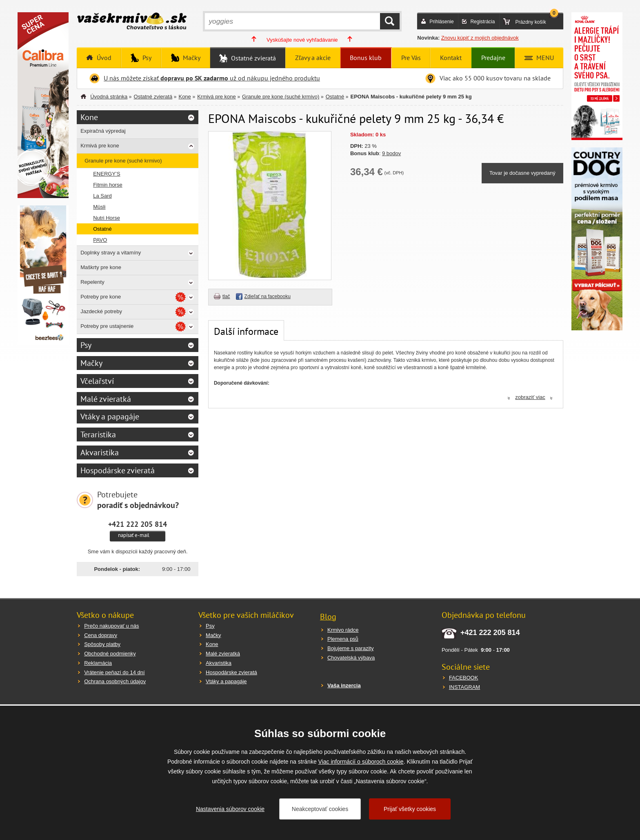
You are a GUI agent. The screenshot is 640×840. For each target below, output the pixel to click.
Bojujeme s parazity (350, 648)
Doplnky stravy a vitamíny (111, 253)
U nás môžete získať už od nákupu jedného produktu (212, 78)
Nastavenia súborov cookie (230, 809)
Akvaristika (100, 452)
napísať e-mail (134, 535)
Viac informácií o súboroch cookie (361, 762)
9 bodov (391, 153)
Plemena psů (343, 639)
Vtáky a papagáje (110, 417)
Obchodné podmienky (110, 654)
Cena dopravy (101, 635)
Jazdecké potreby (101, 311)
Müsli (99, 207)
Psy (146, 58)
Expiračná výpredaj (103, 131)
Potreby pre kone (101, 297)
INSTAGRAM (464, 687)
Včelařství (97, 381)
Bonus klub (366, 58)
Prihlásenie (441, 22)
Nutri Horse (107, 218)
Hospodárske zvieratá (118, 470)
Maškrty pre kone (101, 267)
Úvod (103, 58)
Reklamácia (98, 663)
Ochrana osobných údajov (115, 681)
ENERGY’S (107, 174)
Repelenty (92, 282)
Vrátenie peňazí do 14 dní (114, 672)
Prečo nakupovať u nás (111, 626)
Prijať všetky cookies (410, 809)
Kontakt (451, 58)
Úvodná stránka (109, 97)
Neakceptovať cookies (320, 809)
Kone (184, 97)
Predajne (493, 58)
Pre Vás (411, 58)
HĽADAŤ (390, 21)
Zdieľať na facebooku (268, 296)
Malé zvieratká (106, 399)
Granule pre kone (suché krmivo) (281, 97)
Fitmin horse (108, 185)
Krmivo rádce (343, 630)
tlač (226, 296)
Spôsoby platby (102, 644)
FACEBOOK (464, 678)
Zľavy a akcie (313, 58)
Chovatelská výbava (351, 658)
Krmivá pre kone (217, 97)
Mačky (191, 58)
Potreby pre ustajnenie (107, 326)
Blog (328, 617)
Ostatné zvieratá (253, 58)
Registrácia (482, 22)
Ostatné (335, 97)
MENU (544, 58)
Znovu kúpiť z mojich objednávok (480, 38)
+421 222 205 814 (138, 524)
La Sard (102, 196)
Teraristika (98, 434)
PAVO (100, 240)
